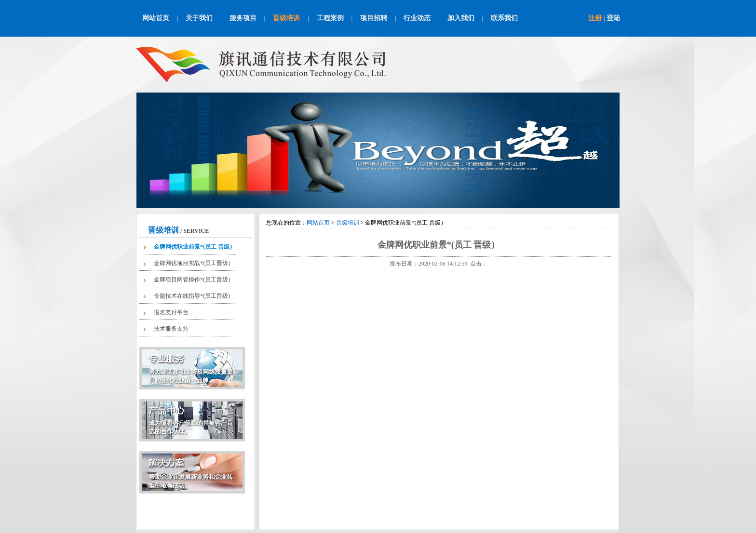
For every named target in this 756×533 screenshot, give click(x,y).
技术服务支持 (171, 329)
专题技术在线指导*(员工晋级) (192, 296)
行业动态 (417, 18)
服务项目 (243, 18)
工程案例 (330, 18)
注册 (595, 18)
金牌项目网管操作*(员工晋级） (194, 280)
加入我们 (461, 18)
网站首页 (156, 18)
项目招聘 (374, 18)
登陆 (613, 18)
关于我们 (199, 18)
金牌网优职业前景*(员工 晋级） (195, 247)
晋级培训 (286, 18)
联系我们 (504, 18)
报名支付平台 (171, 312)
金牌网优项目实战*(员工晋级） (194, 263)
